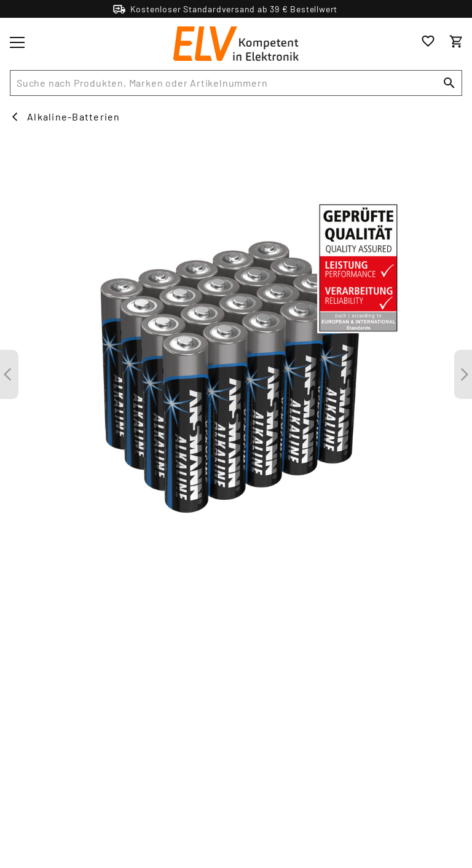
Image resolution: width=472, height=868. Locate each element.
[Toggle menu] (17, 42)
